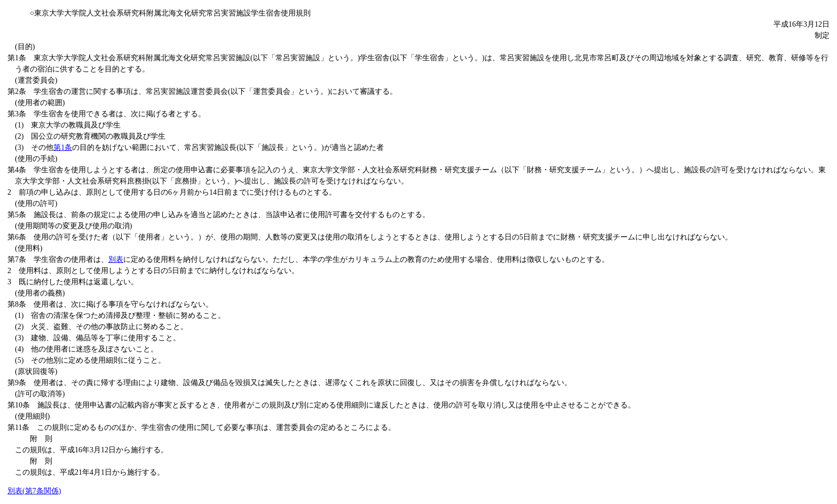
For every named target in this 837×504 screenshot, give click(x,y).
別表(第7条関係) (34, 491)
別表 (116, 259)
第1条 (63, 147)
